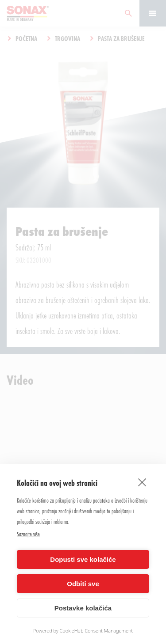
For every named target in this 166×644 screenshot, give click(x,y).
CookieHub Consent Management (97, 631)
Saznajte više (28, 534)
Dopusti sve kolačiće (83, 559)
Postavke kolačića (83, 608)
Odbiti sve (83, 584)
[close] (142, 482)
